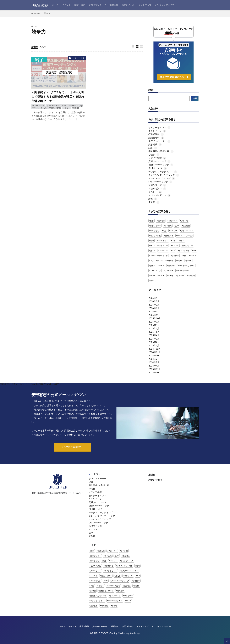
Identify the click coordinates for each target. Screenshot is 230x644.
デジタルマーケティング (163, 172)
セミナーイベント (78, 58)
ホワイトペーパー (159, 141)
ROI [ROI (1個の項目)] (173, 251)
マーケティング (75, 106)
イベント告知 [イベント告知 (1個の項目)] (184, 251)
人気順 (43, 47)
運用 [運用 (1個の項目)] (152, 241)
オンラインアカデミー (166, 5)
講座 (153, 199)
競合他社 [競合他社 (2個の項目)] (186, 226)
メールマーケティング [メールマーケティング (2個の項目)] (159, 256)
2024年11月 (155, 352)
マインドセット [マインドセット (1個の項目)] (178, 241)
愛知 (59, 108)
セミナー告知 (38, 106)
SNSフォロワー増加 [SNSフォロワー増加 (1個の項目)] (185, 236)
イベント (66, 5)
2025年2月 (154, 342)
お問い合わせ (128, 5)
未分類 (154, 202)
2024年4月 (154, 366)
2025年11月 (155, 315)
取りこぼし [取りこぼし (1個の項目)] (155, 231)
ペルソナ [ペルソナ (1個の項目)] (174, 231)
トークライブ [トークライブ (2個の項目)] (155, 271)
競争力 (47, 13)
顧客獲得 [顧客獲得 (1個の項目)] (175, 256)
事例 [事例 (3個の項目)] (184, 256)
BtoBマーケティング (161, 165)
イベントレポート (159, 195)
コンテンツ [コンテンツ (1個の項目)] (164, 251)
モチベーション (40, 108)
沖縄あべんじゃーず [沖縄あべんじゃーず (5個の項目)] (187, 266)
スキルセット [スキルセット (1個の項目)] (163, 241)
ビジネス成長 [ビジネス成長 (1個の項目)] (155, 236)
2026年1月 (154, 308)
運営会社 (114, 5)
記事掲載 (155, 144)
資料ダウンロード (97, 5)
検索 (151, 90)
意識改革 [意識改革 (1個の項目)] (180, 276)
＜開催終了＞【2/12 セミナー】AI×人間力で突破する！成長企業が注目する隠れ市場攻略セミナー (58, 96)
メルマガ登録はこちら (72, 447)
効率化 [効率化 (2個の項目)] (153, 281)
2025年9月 (154, 322)
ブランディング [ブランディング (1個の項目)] (187, 231)
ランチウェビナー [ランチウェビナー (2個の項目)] (157, 276)
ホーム (55, 5)
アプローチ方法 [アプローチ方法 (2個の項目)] (156, 261)
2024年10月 (155, 355)
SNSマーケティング (160, 182)
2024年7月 (154, 362)
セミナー (67, 108)
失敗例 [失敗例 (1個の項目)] (189, 261)
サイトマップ (145, 5)
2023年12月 (155, 369)
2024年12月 (155, 349)
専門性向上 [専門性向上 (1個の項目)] (169, 236)
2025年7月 (154, 328)
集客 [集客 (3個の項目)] (152, 221)
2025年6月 (154, 332)
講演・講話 (80, 5)
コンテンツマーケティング (164, 175)
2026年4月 (154, 298)
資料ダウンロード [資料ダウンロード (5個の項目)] (157, 266)
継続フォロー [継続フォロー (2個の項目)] (188, 246)
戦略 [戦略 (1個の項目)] (165, 231)
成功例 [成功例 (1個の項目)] (180, 261)
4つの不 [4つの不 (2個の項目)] (193, 256)
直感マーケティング (56, 106)
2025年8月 (154, 325)
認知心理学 (156, 138)
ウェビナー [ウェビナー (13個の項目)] (169, 271)
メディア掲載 (157, 158)
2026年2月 (154, 305)
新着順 (35, 47)
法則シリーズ (157, 185)
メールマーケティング (162, 178)
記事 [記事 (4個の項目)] (177, 226)
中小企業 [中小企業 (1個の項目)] (168, 226)
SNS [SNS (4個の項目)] (195, 251)
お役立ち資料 (157, 188)
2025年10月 (155, 318)
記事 (153, 148)
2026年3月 (154, 301)
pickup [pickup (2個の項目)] (171, 276)
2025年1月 (154, 345)
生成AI (52, 108)
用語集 (152, 475)
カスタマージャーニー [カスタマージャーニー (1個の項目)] (159, 246)
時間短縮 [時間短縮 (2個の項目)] (191, 276)
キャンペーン (157, 131)
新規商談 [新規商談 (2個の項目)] (170, 261)
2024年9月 (154, 359)
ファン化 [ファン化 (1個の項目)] (185, 221)
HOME (37, 13)
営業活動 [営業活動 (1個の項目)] (161, 221)
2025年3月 (154, 339)
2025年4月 (154, 335)
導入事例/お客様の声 (161, 151)
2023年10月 (155, 373)
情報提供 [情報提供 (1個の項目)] (172, 266)
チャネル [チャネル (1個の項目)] (175, 246)
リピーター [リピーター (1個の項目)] (173, 221)
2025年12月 (155, 312)
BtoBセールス (158, 168)
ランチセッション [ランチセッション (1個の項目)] (184, 271)
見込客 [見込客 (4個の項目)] (153, 251)
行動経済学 (156, 134)
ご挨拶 (154, 155)
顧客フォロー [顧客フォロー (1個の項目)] (155, 226)
